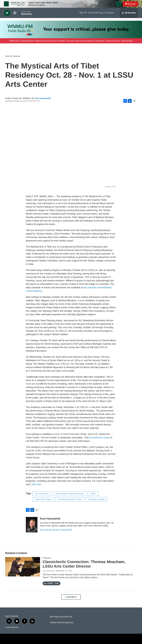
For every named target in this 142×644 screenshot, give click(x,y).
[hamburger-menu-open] (6, 4)
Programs (47, 558)
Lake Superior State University (70, 494)
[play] (7, 13)
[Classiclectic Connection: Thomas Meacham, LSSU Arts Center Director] (23, 567)
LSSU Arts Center (43, 499)
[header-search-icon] (119, 4)
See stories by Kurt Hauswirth (56, 530)
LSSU (93, 494)
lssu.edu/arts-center (100, 438)
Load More (71, 597)
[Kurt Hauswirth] (32, 525)
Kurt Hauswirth (43, 98)
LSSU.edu (36, 484)
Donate (132, 4)
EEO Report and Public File (61, 617)
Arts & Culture (13, 56)
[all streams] (129, 13)
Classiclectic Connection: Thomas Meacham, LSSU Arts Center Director (84, 564)
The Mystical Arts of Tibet (70, 499)
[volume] (15, 13)
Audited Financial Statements (62, 623)
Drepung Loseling (97, 499)
